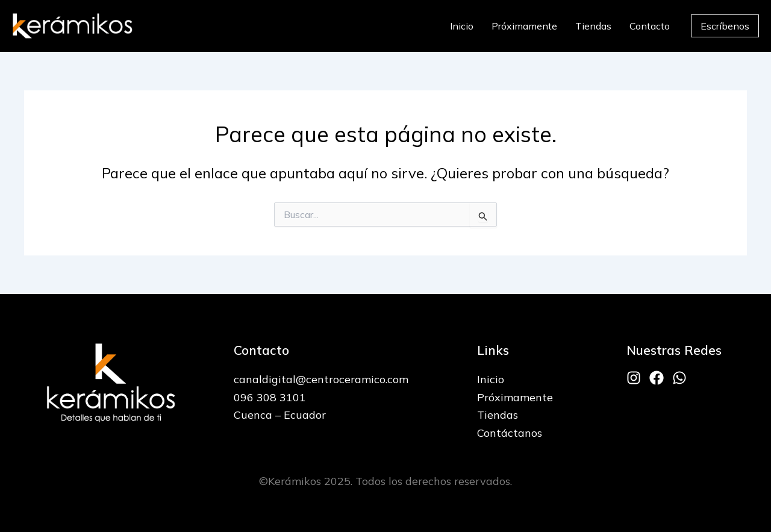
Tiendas (593, 26)
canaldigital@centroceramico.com (321, 379)
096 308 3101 (270, 397)
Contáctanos (510, 433)
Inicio (462, 26)
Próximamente (524, 26)
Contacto (650, 26)
